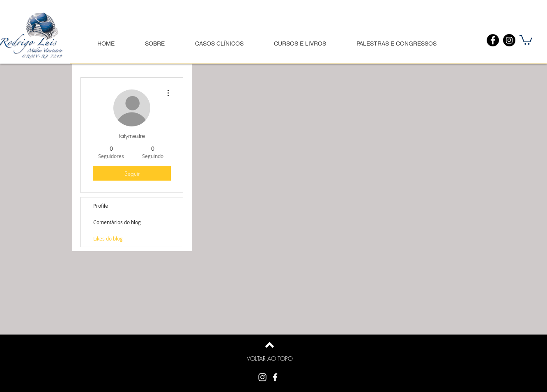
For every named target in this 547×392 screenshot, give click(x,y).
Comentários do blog (117, 222)
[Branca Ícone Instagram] (262, 377)
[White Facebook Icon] (275, 377)
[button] (526, 39)
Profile (101, 206)
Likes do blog (108, 238)
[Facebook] (493, 40)
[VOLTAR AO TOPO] (270, 359)
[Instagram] (509, 40)
